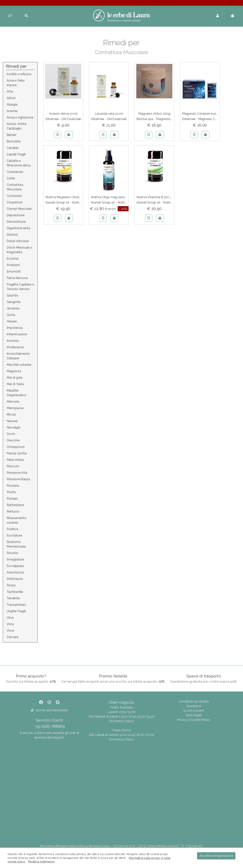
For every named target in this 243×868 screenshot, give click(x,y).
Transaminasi (16, 605)
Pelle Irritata (15, 460)
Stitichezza (15, 579)
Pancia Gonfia (17, 453)
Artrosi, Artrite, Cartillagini (17, 126)
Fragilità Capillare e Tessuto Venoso (20, 287)
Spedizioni (194, 706)
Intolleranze (15, 347)
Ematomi (13, 265)
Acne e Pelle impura (16, 83)
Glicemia (13, 308)
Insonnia (13, 341)
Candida (13, 148)
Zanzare (13, 637)
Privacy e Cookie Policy (194, 720)
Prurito (11, 492)
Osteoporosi (16, 447)
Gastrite (12, 295)
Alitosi (11, 98)
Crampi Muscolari (19, 209)
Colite (11, 178)
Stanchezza (15, 572)
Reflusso (13, 512)
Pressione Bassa (18, 479)
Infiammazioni (17, 334)
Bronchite (14, 141)
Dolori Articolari (18, 241)
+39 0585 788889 (49, 726)
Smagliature (15, 559)
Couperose (15, 202)
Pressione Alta (17, 473)
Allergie (12, 105)
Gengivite (13, 302)
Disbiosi (12, 235)
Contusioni (14, 196)
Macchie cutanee (19, 365)
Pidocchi (13, 466)
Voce (10, 631)
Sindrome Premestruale (16, 544)
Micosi (11, 415)
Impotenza (15, 328)
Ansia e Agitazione (20, 117)
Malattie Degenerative (16, 393)
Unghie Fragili (16, 611)
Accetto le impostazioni (216, 856)
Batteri (11, 135)
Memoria (13, 402)
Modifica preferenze (41, 861)
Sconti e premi (194, 711)
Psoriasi (12, 499)
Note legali (194, 715)
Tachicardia (15, 592)
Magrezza (14, 371)
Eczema (13, 259)
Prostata (13, 486)
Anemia (12, 111)
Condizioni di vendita (194, 701)
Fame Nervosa (17, 278)
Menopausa (15, 408)
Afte (10, 92)
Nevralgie (13, 427)
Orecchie (13, 440)
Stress (11, 585)
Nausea (12, 421)
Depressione (16, 215)
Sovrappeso (15, 566)
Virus (10, 618)
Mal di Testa (15, 384)
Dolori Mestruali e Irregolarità (19, 250)
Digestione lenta (18, 228)
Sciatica (12, 529)
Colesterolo (15, 172)
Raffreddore (15, 505)
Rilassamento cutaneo (17, 520)
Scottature (14, 535)
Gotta (11, 315)
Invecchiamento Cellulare (18, 356)
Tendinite (13, 598)
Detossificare (16, 222)
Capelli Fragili (16, 154)
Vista (10, 624)
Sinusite (12, 553)
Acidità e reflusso (19, 74)
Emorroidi (14, 271)
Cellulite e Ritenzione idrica (19, 163)
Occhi (11, 434)
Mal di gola (15, 378)
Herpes (12, 321)
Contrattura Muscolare (15, 187)
